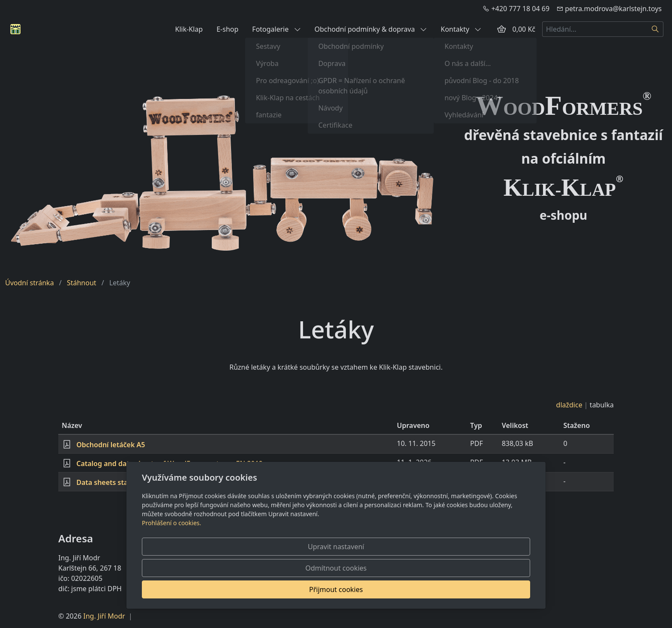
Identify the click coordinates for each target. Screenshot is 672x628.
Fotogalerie (276, 29)
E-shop (227, 29)
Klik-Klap (189, 29)
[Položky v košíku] (501, 29)
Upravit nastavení (317, 589)
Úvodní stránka (30, 283)
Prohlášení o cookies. (171, 566)
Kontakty (461, 29)
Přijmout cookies (489, 589)
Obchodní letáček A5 (111, 445)
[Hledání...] (595, 29)
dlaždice (569, 405)
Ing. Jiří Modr (104, 616)
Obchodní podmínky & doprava (371, 29)
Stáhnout (82, 283)
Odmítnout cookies (403, 589)
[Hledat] (655, 29)
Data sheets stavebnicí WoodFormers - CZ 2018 (154, 482)
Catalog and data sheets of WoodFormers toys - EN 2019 (169, 464)
